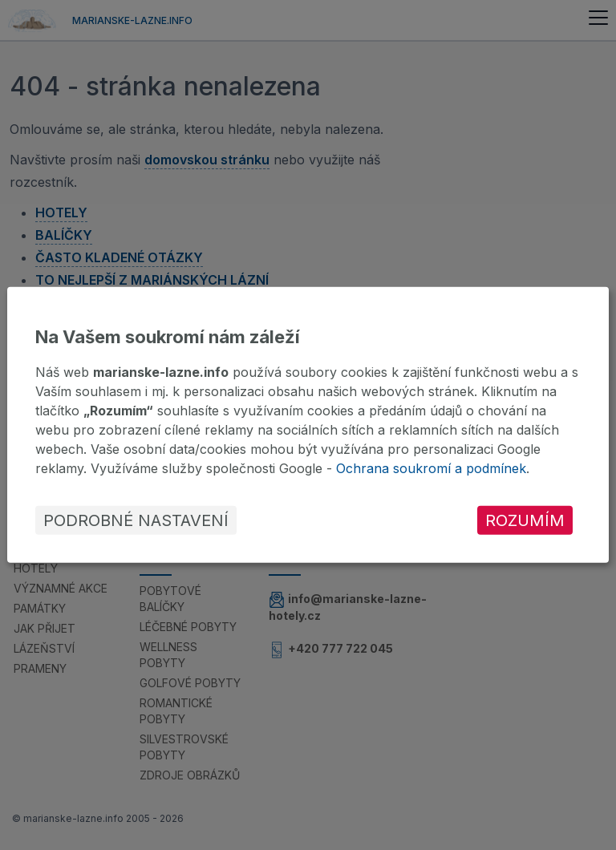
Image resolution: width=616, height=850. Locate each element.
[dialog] (308, 425)
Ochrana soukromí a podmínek (431, 468)
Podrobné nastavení (136, 520)
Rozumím (525, 520)
